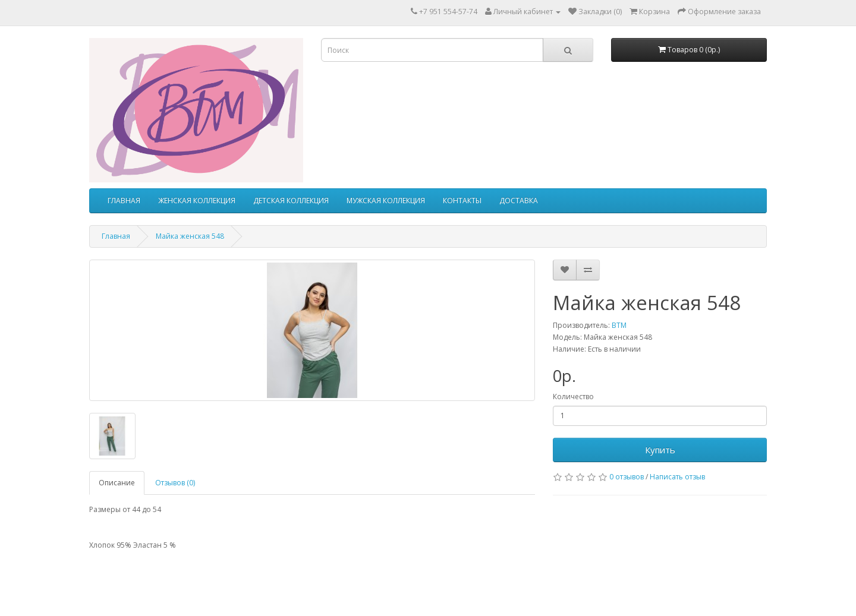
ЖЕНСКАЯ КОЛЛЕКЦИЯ (197, 200)
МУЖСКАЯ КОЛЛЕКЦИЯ (386, 200)
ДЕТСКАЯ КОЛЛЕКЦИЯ (291, 200)
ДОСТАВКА (519, 200)
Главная (116, 236)
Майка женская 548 (190, 236)
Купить (660, 450)
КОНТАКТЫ (462, 200)
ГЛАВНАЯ (124, 200)
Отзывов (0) (175, 483)
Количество (573, 397)
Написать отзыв (677, 477)
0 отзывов (627, 477)
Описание (117, 483)
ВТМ (619, 325)
